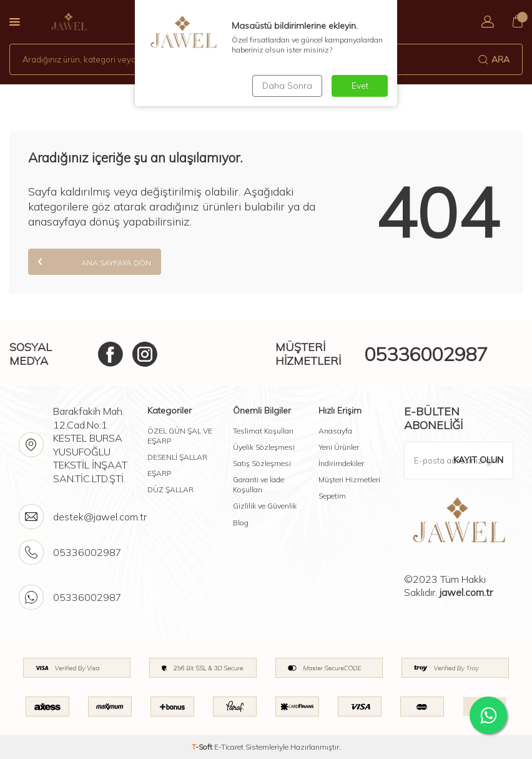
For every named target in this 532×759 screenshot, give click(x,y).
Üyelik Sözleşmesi (264, 447)
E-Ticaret (229, 747)
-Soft (203, 747)
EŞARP (159, 473)
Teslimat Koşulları (263, 431)
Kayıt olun (478, 460)
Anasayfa (335, 431)
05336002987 (426, 354)
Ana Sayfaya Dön (95, 261)
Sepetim (332, 496)
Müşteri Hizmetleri (349, 479)
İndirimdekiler (341, 463)
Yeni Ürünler (339, 447)
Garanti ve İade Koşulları (259, 484)
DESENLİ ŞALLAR (177, 457)
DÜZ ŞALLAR (170, 489)
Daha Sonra (287, 86)
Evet (360, 86)
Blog (241, 523)
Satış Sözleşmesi (262, 463)
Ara (494, 59)
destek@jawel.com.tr (100, 517)
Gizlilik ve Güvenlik (265, 506)
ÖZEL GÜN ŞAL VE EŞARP (180, 436)
